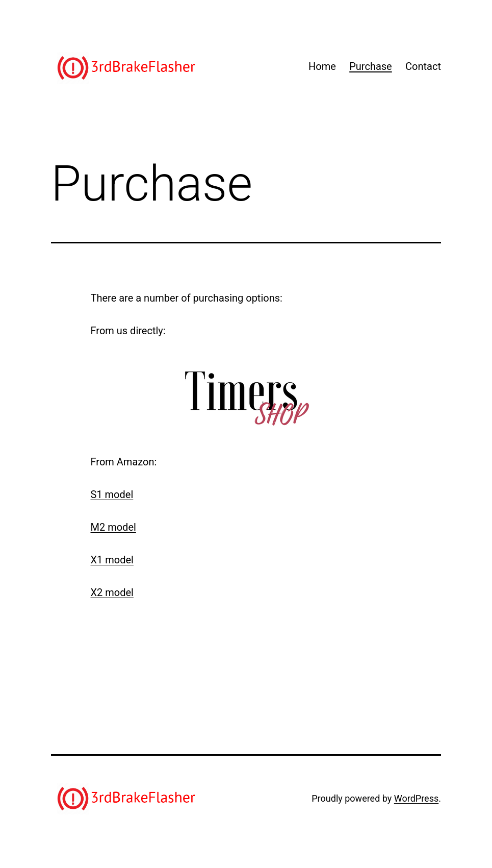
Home (322, 66)
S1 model (112, 494)
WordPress (416, 798)
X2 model (112, 592)
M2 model (113, 527)
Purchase (371, 66)
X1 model (112, 560)
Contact (423, 66)
